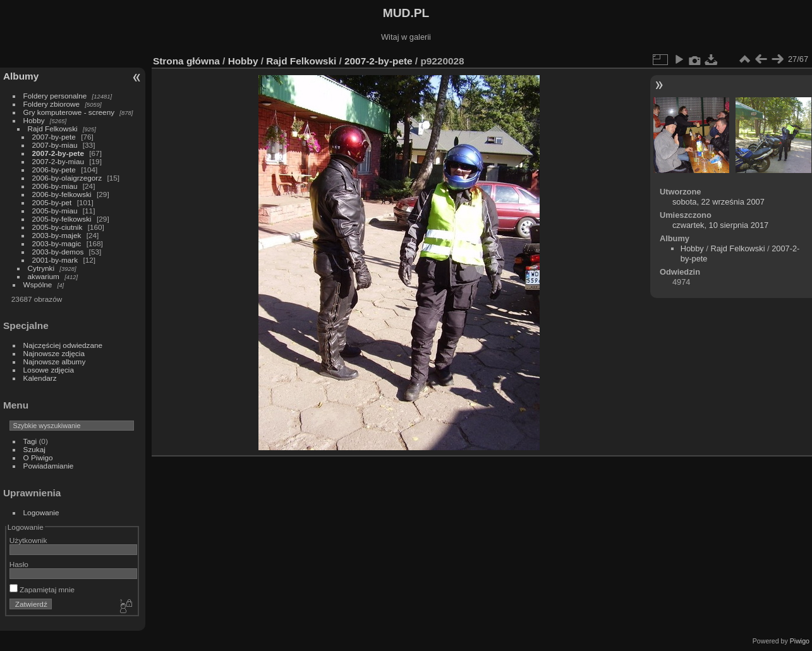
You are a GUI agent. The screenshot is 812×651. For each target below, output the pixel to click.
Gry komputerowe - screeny (69, 112)
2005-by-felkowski (62, 219)
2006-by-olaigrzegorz (67, 178)
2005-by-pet (52, 202)
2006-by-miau (55, 186)
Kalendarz (40, 378)
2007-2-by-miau (58, 161)
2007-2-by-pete (58, 153)
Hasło (19, 564)
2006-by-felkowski (62, 194)
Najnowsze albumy (55, 361)
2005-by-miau (55, 211)
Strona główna (186, 61)
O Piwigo (38, 457)
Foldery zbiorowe (52, 104)
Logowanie (41, 512)
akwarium (44, 276)
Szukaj (34, 449)
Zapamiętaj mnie (42, 589)
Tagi (30, 441)
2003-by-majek (57, 235)
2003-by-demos (58, 252)
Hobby (34, 120)
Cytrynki (41, 268)
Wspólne (38, 284)
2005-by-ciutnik (58, 227)
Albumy (21, 76)
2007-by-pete (54, 137)
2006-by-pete (54, 170)
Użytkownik (28, 540)
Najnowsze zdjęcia (54, 353)
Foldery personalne (55, 96)
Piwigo (800, 641)
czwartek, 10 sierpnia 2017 (720, 225)
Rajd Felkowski (53, 128)
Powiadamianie (49, 466)
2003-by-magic (57, 243)
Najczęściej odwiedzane (63, 345)
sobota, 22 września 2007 (718, 202)
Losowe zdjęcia (49, 370)
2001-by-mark (55, 260)
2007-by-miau (55, 145)
